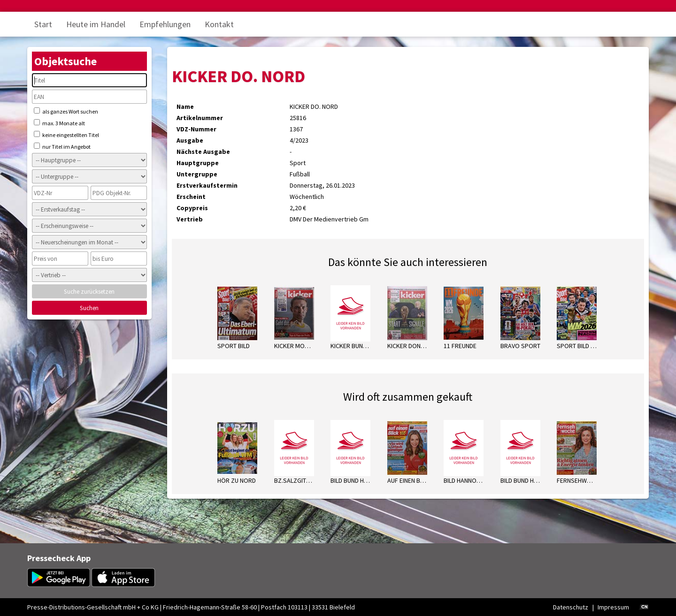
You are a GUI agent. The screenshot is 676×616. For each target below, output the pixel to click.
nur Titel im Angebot (62, 146)
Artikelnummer (200, 118)
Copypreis (192, 208)
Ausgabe (190, 140)
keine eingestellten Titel (66, 135)
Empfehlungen (165, 24)
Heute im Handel (96, 24)
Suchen (89, 308)
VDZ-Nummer (196, 129)
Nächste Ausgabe (203, 152)
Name (185, 106)
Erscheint (191, 197)
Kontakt (219, 24)
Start (43, 24)
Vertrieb (190, 219)
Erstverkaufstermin (207, 185)
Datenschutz (571, 607)
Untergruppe (197, 174)
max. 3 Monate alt (59, 123)
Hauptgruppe (198, 163)
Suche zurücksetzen (89, 292)
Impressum (613, 607)
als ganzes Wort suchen (66, 111)
